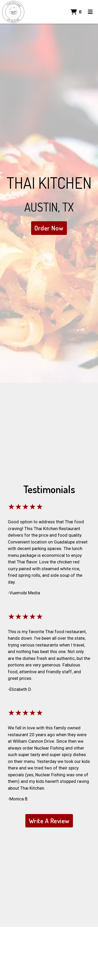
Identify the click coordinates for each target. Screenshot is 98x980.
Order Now (49, 228)
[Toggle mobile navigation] (90, 12)
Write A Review (49, 821)
